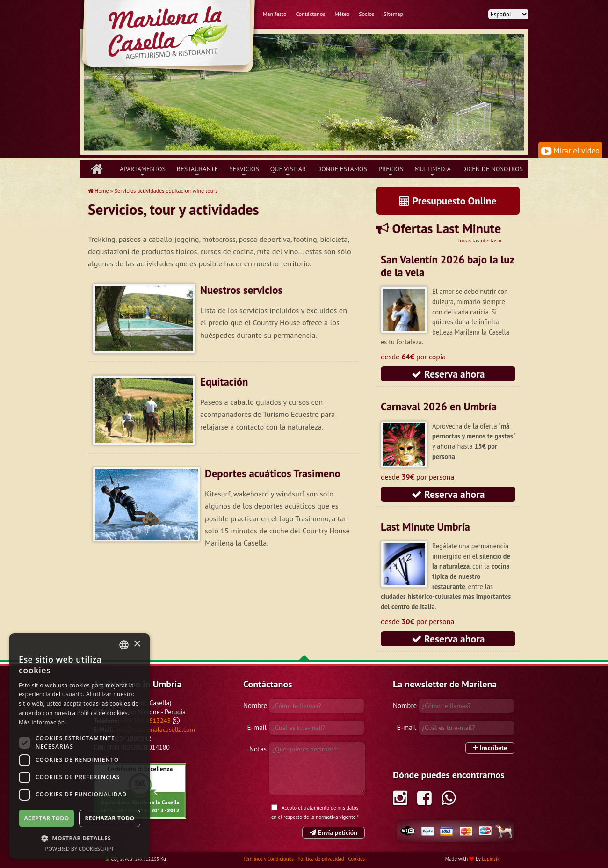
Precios (391, 169)
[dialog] (80, 746)
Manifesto (275, 14)
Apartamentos (143, 169)
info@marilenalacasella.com (155, 729)
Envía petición (333, 832)
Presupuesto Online (448, 201)
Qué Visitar (288, 169)
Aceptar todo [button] (46, 818)
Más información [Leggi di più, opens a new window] (42, 722)
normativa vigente (336, 817)
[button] (80, 838)
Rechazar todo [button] (109, 818)
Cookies (357, 859)
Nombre (255, 705)
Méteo (342, 14)
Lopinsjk (491, 859)
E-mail (257, 727)
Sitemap (393, 14)
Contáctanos (310, 14)
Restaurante (197, 169)
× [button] (137, 644)
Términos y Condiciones (269, 859)
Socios (366, 14)
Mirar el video (570, 151)
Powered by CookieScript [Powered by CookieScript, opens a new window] (80, 849)
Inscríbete (490, 748)
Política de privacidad (322, 859)
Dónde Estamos (342, 169)
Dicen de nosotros (492, 169)
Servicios (244, 169)
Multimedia (433, 169)
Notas (258, 749)
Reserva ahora (448, 374)
